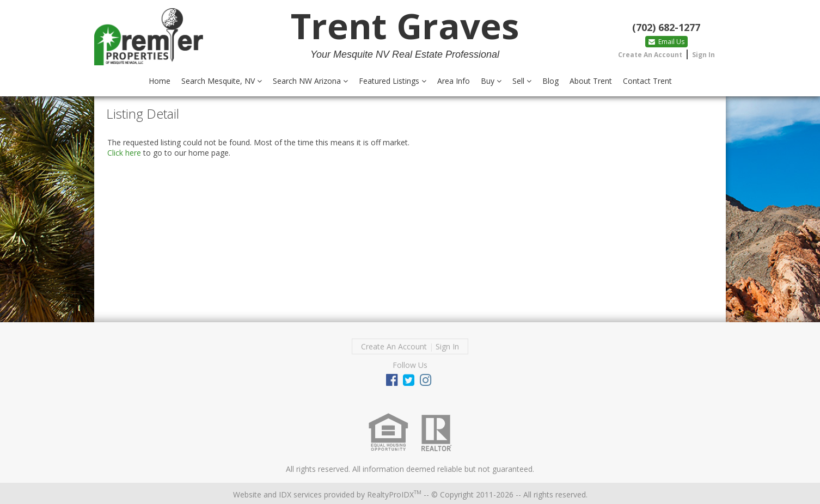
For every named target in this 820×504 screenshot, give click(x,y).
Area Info (454, 81)
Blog (550, 81)
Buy (491, 81)
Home (160, 81)
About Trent (591, 81)
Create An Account (650, 55)
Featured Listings (393, 81)
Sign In (703, 55)
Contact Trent (647, 81)
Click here (124, 153)
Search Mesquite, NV (222, 81)
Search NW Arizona (310, 81)
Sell (522, 81)
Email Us (666, 42)
